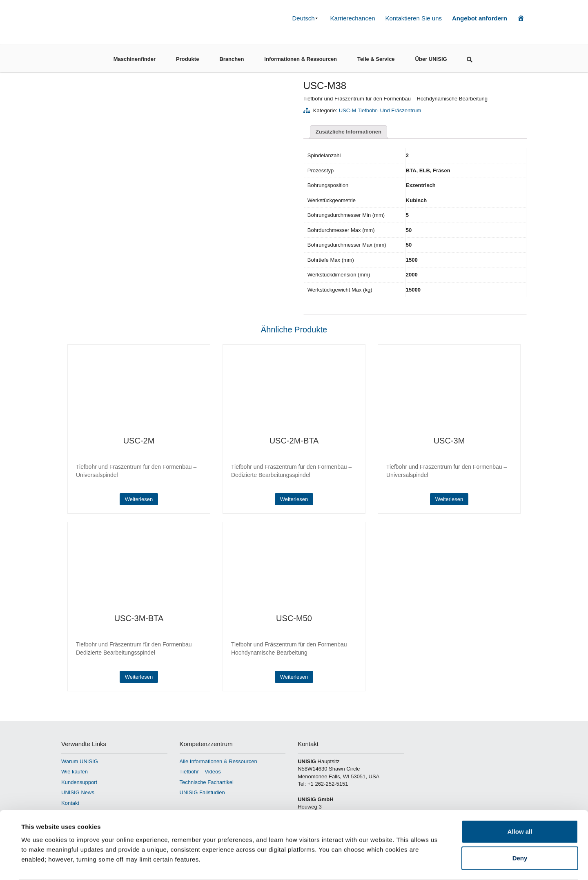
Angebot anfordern (480, 18)
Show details (343, 864)
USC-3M (449, 441)
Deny (520, 826)
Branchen (232, 57)
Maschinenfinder (135, 57)
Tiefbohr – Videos (200, 772)
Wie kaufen (75, 772)
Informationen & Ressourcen (301, 57)
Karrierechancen (353, 18)
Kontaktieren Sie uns (414, 18)
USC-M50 (294, 618)
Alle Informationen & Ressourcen (218, 761)
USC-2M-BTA (294, 441)
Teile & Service (376, 57)
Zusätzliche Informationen (349, 132)
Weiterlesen (139, 499)
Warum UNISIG (80, 761)
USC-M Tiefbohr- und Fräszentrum (380, 110)
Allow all (520, 799)
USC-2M (139, 441)
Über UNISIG (431, 57)
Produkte (187, 57)
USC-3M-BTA (139, 618)
